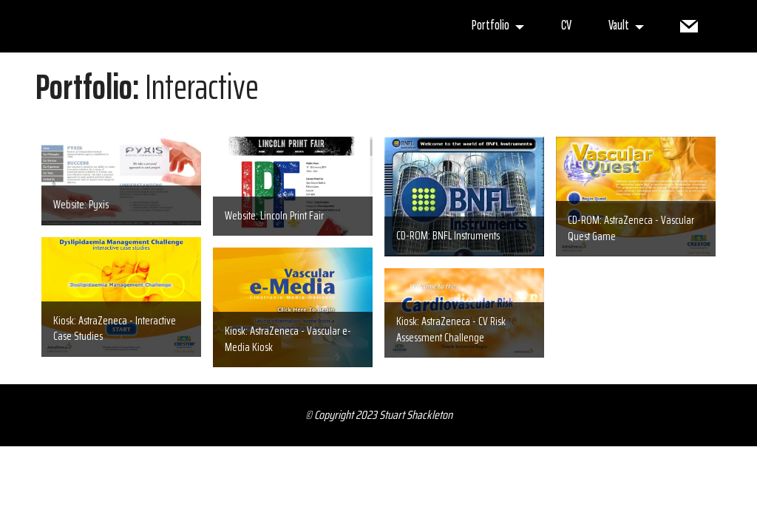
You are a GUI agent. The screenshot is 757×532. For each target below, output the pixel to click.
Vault (619, 25)
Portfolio (490, 25)
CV (566, 25)
